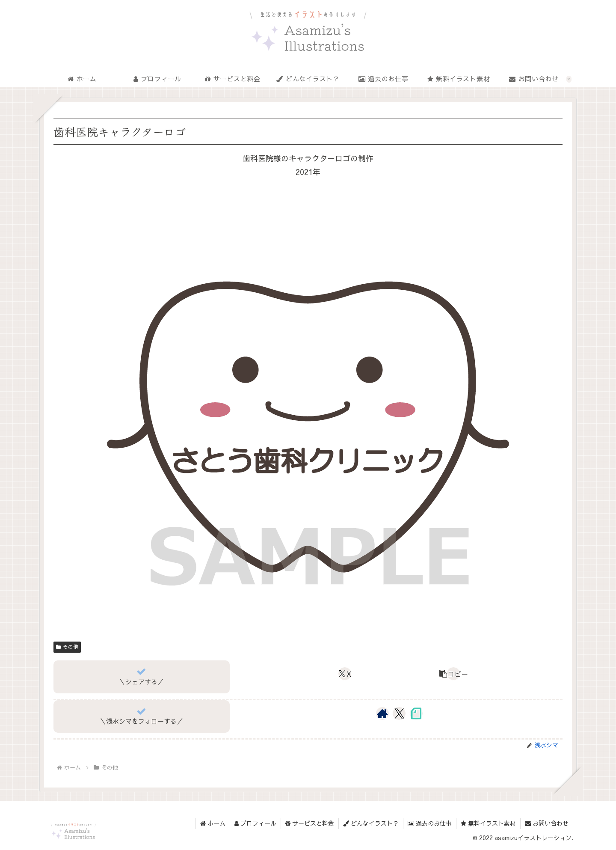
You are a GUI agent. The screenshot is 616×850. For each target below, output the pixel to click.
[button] (453, 674)
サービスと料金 (310, 823)
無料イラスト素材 (488, 823)
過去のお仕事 (430, 823)
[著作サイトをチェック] (382, 713)
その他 (67, 647)
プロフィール (255, 823)
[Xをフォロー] (399, 713)
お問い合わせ (547, 823)
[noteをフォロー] (416, 713)
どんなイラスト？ (371, 823)
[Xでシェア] (345, 674)
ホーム (213, 823)
